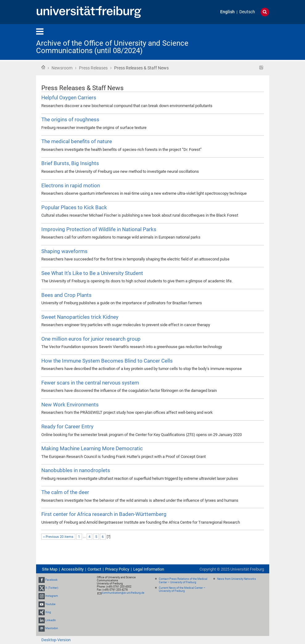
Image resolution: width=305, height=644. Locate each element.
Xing (48, 612)
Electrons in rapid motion (71, 185)
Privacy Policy (117, 569)
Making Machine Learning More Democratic (92, 448)
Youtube (50, 604)
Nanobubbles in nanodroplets (76, 470)
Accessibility (72, 569)
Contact (94, 569)
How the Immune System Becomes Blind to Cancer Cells (107, 361)
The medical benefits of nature (77, 141)
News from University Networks (237, 579)
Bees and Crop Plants (66, 295)
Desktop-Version (56, 640)
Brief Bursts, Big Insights (70, 163)
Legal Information (149, 569)
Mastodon (52, 628)
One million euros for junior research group (91, 339)
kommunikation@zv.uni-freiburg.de (123, 593)
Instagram (52, 596)
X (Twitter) (52, 588)
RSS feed (261, 68)
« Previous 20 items (58, 537)
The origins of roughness (70, 119)
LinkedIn (51, 620)
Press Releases (93, 68)
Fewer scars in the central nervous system (90, 383)
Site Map (50, 569)
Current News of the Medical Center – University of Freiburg (182, 590)
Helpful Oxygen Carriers (69, 98)
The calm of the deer (65, 492)
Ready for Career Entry (67, 426)
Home (43, 67)
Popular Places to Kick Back (74, 207)
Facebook (52, 580)
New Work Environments (70, 405)
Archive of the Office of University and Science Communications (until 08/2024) (112, 47)
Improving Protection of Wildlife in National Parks (99, 229)
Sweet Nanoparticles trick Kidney (80, 317)
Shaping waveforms (64, 251)
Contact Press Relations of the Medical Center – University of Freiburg (183, 581)
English (227, 12)
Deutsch (247, 12)
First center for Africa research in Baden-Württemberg (104, 514)
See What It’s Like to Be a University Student (92, 273)
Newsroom (62, 68)
